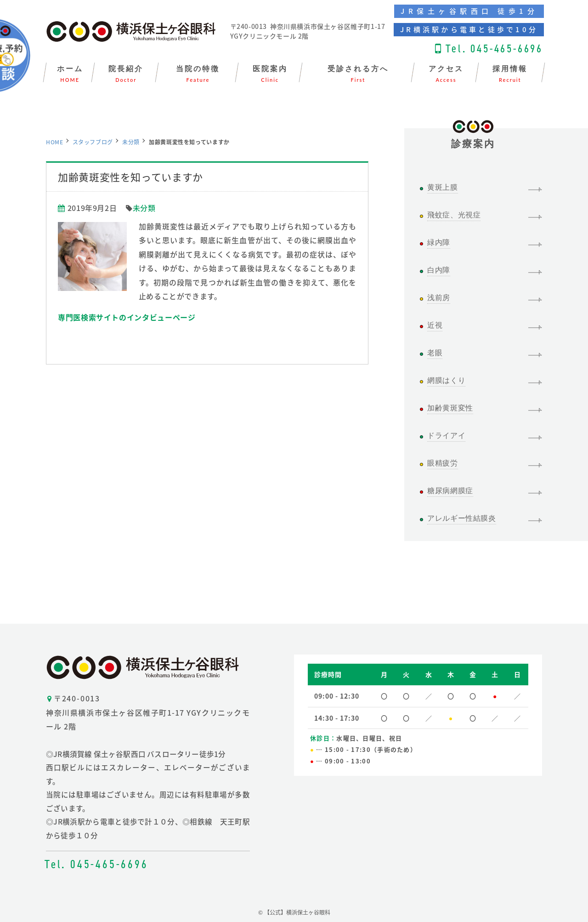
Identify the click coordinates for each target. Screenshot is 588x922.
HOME (55, 142)
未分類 (131, 142)
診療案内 (473, 139)
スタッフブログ (93, 142)
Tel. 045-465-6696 (494, 48)
